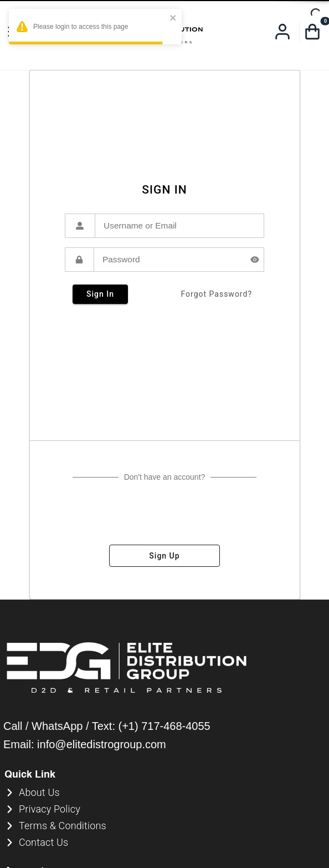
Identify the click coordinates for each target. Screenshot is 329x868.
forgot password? (216, 294)
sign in (100, 294)
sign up (164, 556)
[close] (173, 19)
